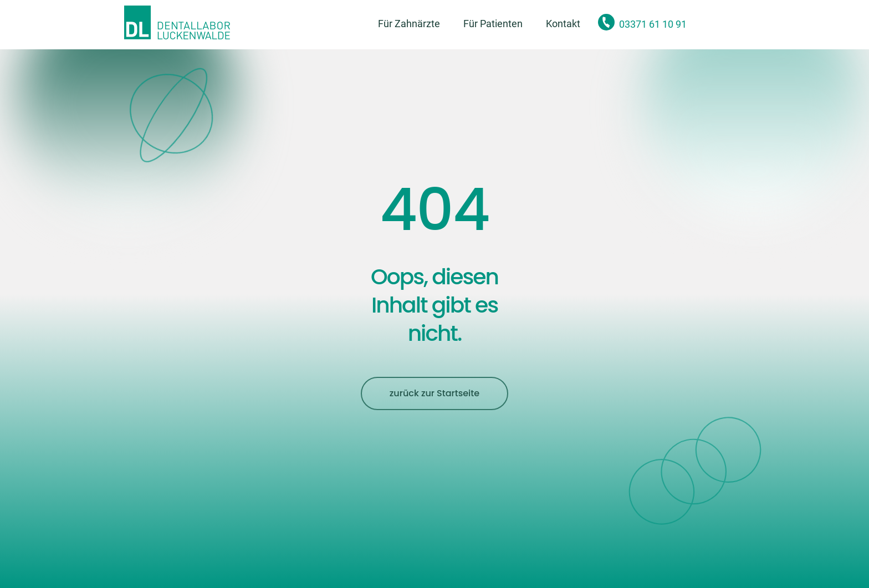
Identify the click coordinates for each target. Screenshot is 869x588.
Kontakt (563, 24)
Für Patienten (493, 24)
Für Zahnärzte (409, 24)
